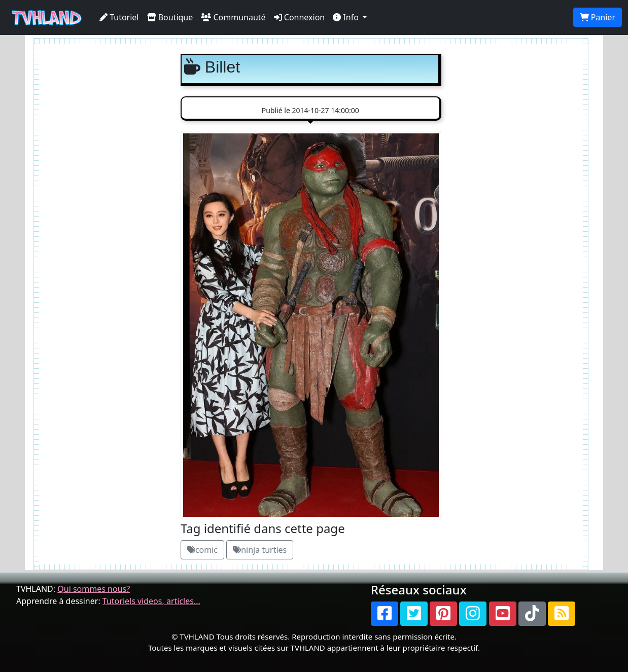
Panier (598, 17)
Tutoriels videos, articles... (151, 601)
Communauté (233, 17)
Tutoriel (119, 17)
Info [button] (347, 17)
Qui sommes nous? (94, 589)
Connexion (300, 17)
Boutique (170, 17)
